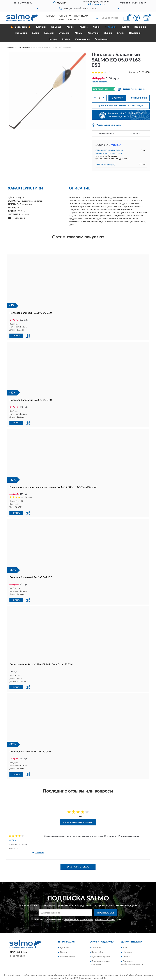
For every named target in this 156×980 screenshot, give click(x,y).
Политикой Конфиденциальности (78, 919)
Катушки (41, 27)
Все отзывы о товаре (78, 866)
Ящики (108, 33)
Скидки (127, 956)
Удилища (56, 27)
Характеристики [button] (106, 133)
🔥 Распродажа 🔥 (21, 27)
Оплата (64, 951)
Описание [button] (135, 133)
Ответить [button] (38, 852)
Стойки (66, 39)
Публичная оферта (101, 956)
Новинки (127, 951)
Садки (35, 33)
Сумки (121, 33)
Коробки (49, 33)
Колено (84, 27)
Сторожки (64, 33)
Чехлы (79, 33)
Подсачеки (21, 33)
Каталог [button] (51, 16)
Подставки (135, 33)
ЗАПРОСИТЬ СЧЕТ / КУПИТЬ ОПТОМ (121, 106)
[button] (96, 4)
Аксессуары (101, 39)
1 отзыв (28, 497)
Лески (96, 27)
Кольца (53, 39)
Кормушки (93, 33)
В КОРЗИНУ (117, 98)
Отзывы (59, 20)
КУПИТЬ (16, 335)
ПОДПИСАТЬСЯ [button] (106, 912)
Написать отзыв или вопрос (78, 821)
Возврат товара (68, 956)
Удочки (70, 27)
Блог (125, 947)
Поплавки (110, 27)
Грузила (125, 27)
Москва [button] (116, 145)
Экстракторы (82, 39)
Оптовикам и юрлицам (74, 16)
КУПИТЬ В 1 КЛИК (139, 98)
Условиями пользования (105, 919)
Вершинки (140, 27)
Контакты (74, 20)
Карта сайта (97, 951)
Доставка (65, 947)
